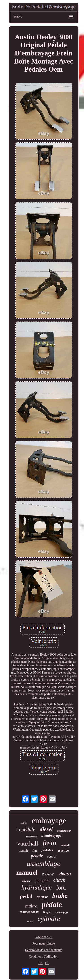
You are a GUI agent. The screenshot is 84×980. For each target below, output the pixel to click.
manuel (27, 872)
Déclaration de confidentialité (43, 950)
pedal (26, 896)
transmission (29, 912)
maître (31, 906)
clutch (59, 880)
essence (63, 850)
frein (49, 843)
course (42, 897)
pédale (52, 904)
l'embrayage (62, 912)
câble (24, 823)
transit (23, 850)
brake (60, 896)
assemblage (44, 863)
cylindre (49, 919)
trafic (47, 912)
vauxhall (28, 843)
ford (61, 888)
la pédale (26, 829)
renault (65, 845)
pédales (47, 850)
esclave (48, 874)
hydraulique (36, 887)
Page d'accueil (44, 937)
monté (30, 921)
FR (47, 963)
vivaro (65, 874)
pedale (37, 856)
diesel (46, 829)
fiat (35, 851)
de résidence (31, 837)
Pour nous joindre (44, 944)
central (52, 857)
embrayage (49, 821)
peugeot (42, 880)
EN (40, 963)
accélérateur (64, 831)
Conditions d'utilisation (43, 957)
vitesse (26, 881)
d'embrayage (52, 836)
